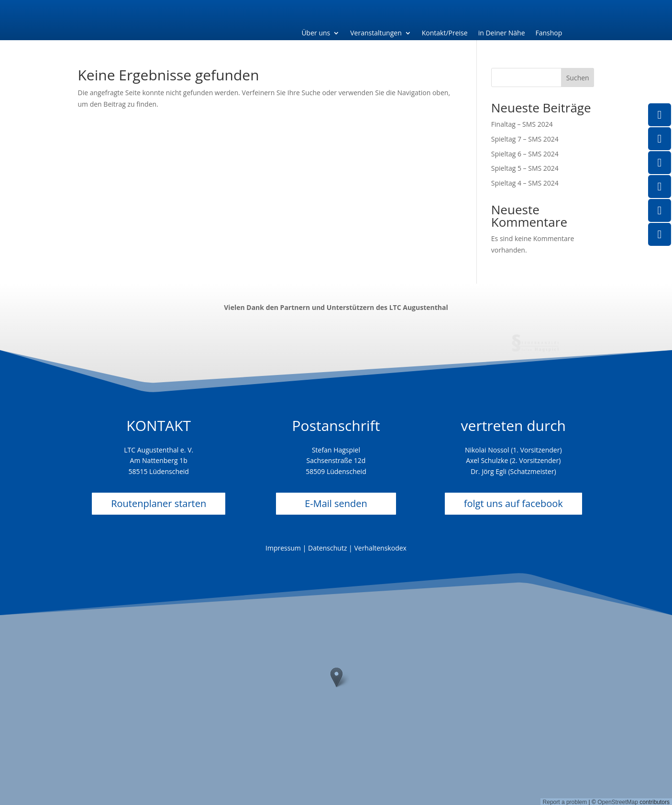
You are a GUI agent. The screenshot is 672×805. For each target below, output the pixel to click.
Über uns (316, 33)
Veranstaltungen (376, 33)
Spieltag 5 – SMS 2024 (525, 168)
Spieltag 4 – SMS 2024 (525, 183)
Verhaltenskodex (380, 548)
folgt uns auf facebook (513, 503)
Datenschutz (327, 548)
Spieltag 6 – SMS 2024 (525, 154)
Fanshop (549, 33)
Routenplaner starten (159, 503)
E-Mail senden (336, 503)
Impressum (283, 548)
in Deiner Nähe (502, 33)
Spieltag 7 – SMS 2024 (525, 139)
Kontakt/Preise (445, 33)
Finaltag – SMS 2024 (522, 124)
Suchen (578, 78)
